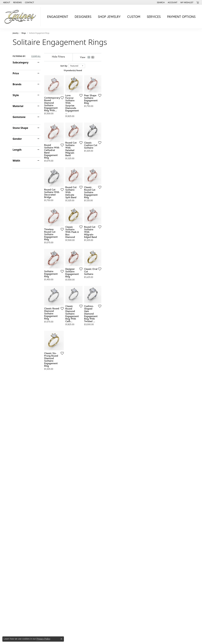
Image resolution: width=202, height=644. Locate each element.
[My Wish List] (187, 2)
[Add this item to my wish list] (90, 126)
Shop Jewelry (109, 17)
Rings (24, 33)
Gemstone (19, 117)
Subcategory (21, 62)
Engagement (58, 17)
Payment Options (181, 17)
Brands (17, 84)
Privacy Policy (43, 639)
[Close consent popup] (61, 639)
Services (154, 17)
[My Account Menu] (173, 2)
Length (17, 150)
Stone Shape (20, 128)
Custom (134, 17)
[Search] (161, 2)
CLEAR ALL (36, 56)
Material (18, 106)
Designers (83, 17)
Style (16, 95)
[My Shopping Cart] (198, 2)
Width (16, 161)
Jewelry (16, 33)
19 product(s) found (117, 70)
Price (16, 73)
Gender (17, 139)
